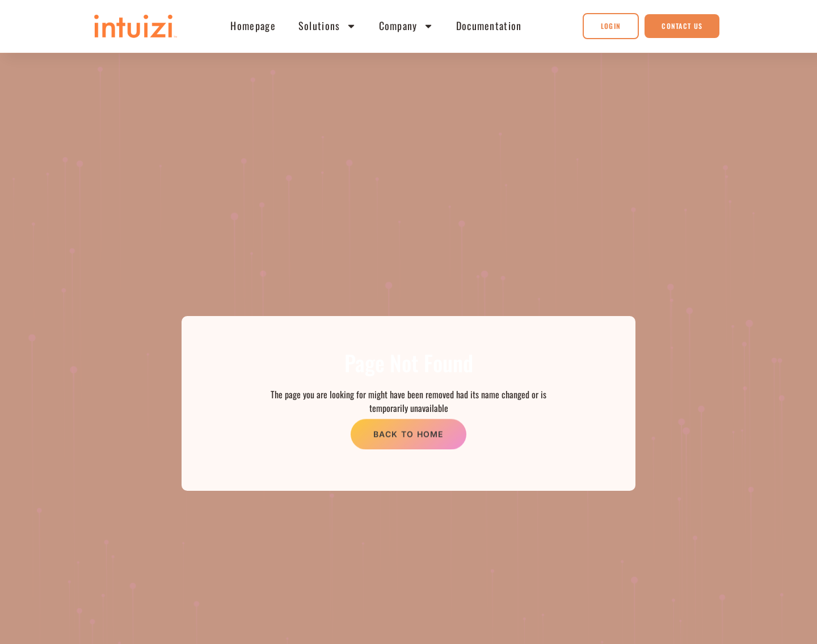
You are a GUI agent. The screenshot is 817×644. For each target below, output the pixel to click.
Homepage (253, 26)
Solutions (327, 26)
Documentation (489, 26)
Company (406, 26)
